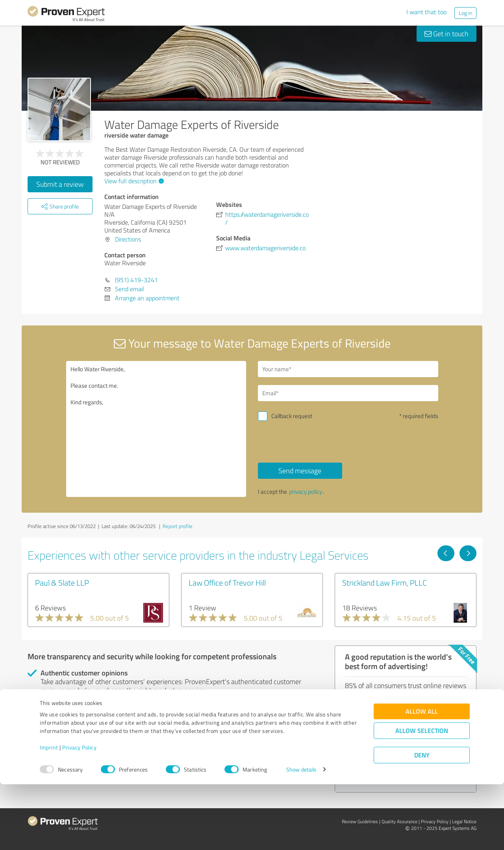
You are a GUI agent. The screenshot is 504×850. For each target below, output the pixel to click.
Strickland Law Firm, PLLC (384, 582)
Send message (300, 471)
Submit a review (60, 184)
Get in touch (447, 33)
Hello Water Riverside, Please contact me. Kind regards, (156, 429)
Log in (465, 13)
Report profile (178, 526)
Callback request (292, 416)
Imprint (49, 813)
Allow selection (422, 796)
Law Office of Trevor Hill (227, 582)
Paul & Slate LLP (62, 582)
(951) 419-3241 (136, 280)
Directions (128, 239)
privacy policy (306, 492)
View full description (133, 181)
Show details (301, 835)
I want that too (426, 12)
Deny (422, 821)
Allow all (422, 777)
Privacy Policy (79, 813)
